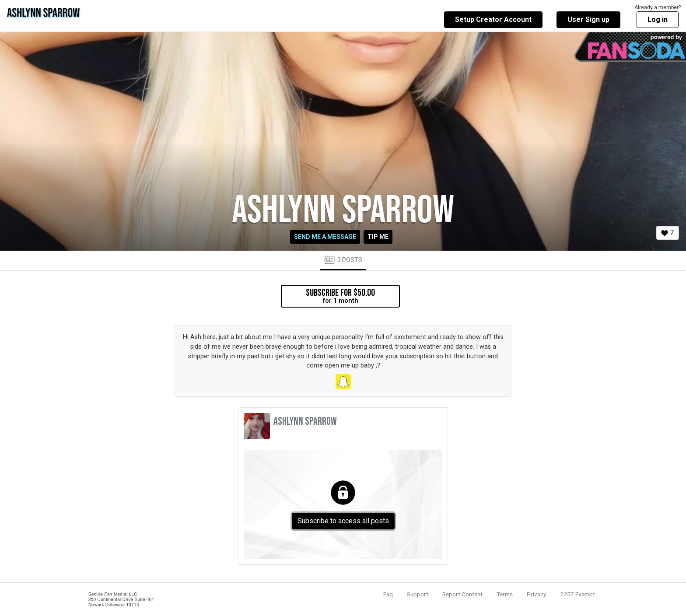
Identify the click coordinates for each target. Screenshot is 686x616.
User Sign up (588, 19)
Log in (658, 19)
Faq (388, 594)
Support (418, 594)
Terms (505, 594)
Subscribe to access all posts (343, 521)
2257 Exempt (577, 594)
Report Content (462, 594)
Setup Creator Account (493, 19)
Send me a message (325, 237)
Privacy (536, 594)
